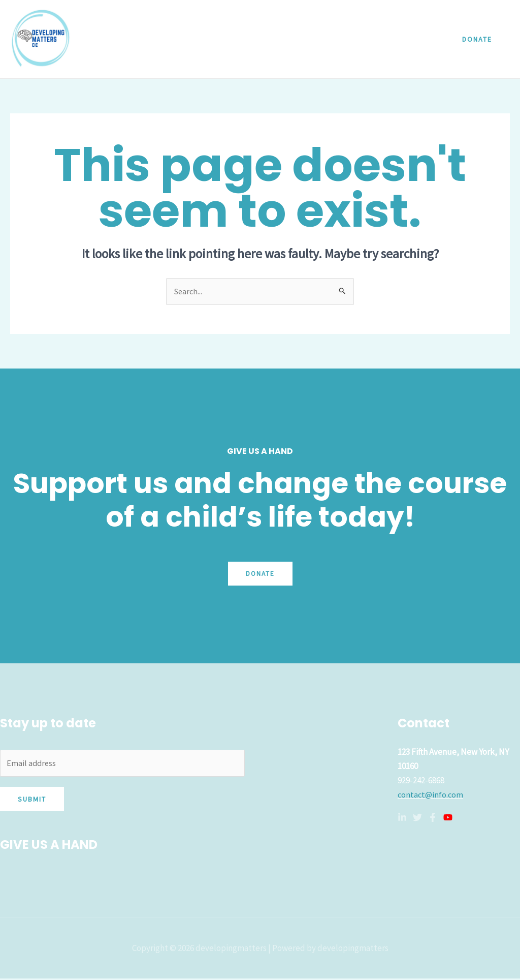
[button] (477, 39)
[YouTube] (448, 818)
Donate (260, 574)
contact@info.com (431, 795)
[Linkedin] (402, 818)
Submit (32, 801)
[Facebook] (433, 818)
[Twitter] (417, 818)
